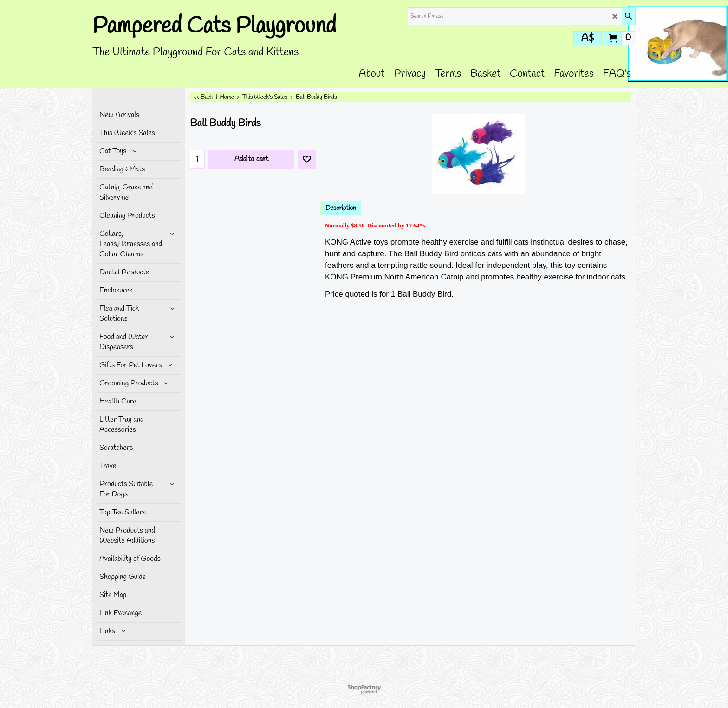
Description (341, 208)
